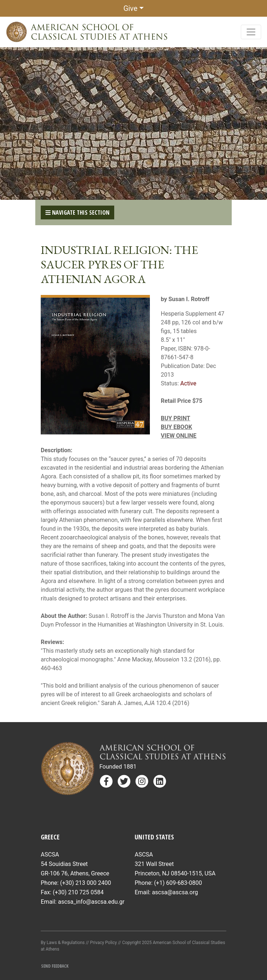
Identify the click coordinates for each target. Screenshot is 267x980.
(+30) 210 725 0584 (78, 892)
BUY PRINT (176, 418)
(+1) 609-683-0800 (178, 883)
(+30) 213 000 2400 (85, 883)
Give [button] (130, 8)
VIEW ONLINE (179, 436)
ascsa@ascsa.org (175, 892)
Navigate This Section (77, 212)
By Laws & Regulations (63, 943)
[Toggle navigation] (251, 32)
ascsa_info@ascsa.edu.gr (91, 902)
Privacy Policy (103, 943)
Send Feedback (55, 966)
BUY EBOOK (176, 427)
